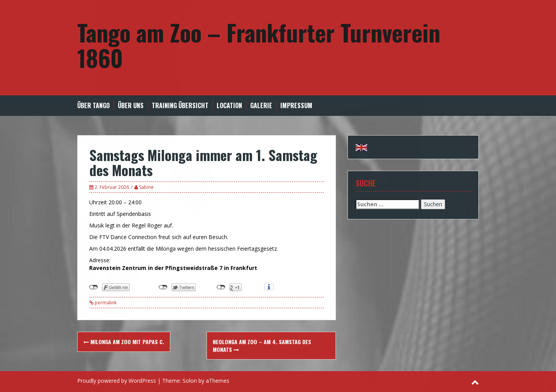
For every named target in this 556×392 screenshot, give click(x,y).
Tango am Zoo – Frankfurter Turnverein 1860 (259, 45)
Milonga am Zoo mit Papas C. (124, 342)
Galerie (261, 106)
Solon (190, 381)
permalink (105, 303)
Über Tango (93, 106)
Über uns (131, 106)
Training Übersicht (180, 106)
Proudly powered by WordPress (117, 381)
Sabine (146, 187)
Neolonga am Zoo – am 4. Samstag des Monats (262, 345)
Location (229, 106)
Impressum (296, 106)
